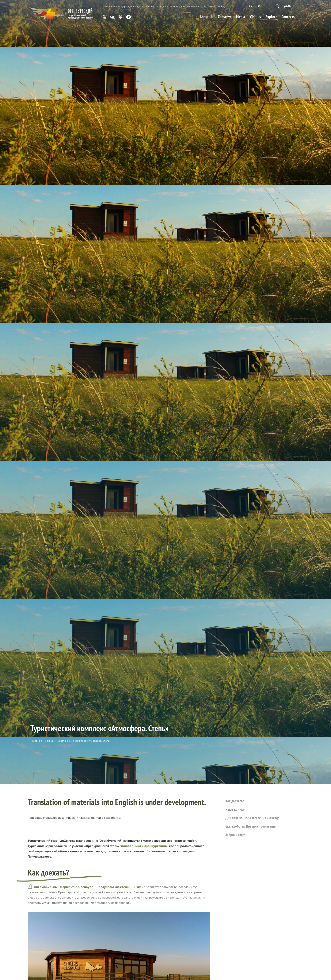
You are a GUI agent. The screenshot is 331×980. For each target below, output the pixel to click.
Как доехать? (235, 801)
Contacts (288, 17)
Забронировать (236, 835)
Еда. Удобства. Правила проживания (251, 826)
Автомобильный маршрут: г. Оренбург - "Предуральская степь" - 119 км (88, 887)
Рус (251, 6)
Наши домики (235, 809)
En (260, 6)
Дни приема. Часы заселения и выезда (252, 818)
